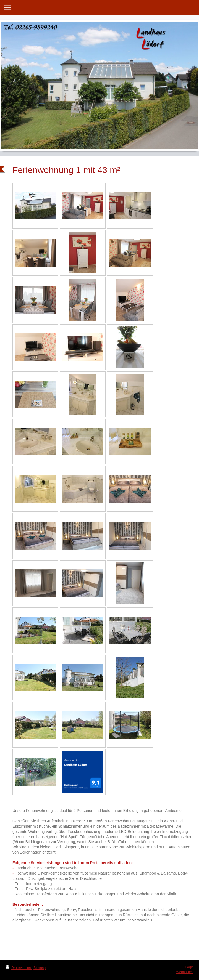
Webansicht (185, 972)
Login (189, 967)
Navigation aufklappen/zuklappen (99, 7)
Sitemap (40, 968)
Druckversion (19, 968)
